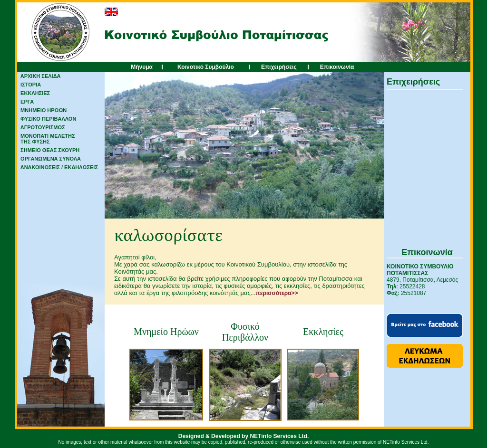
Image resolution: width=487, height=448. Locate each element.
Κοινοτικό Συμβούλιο (206, 67)
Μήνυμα (142, 67)
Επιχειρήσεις (279, 67)
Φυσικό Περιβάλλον (245, 332)
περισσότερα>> (277, 293)
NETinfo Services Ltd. (279, 436)
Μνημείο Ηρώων (166, 332)
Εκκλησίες (323, 332)
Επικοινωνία (337, 67)
